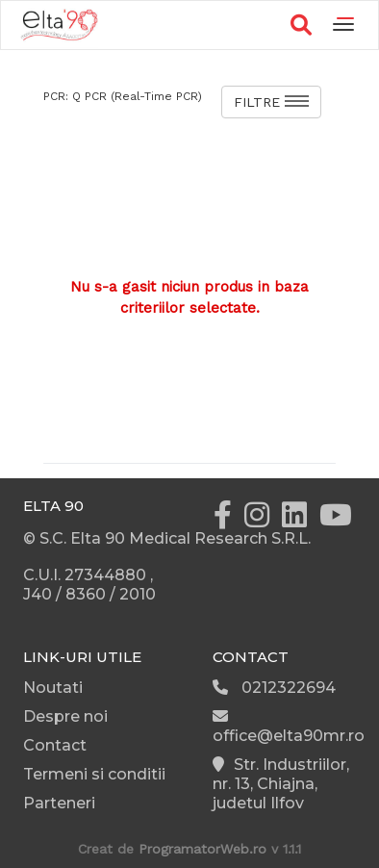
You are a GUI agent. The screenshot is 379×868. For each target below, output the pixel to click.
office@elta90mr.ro (289, 727)
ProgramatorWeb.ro (202, 849)
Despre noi (65, 716)
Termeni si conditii (94, 774)
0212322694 (274, 688)
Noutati (53, 688)
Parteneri (59, 803)
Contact (55, 745)
